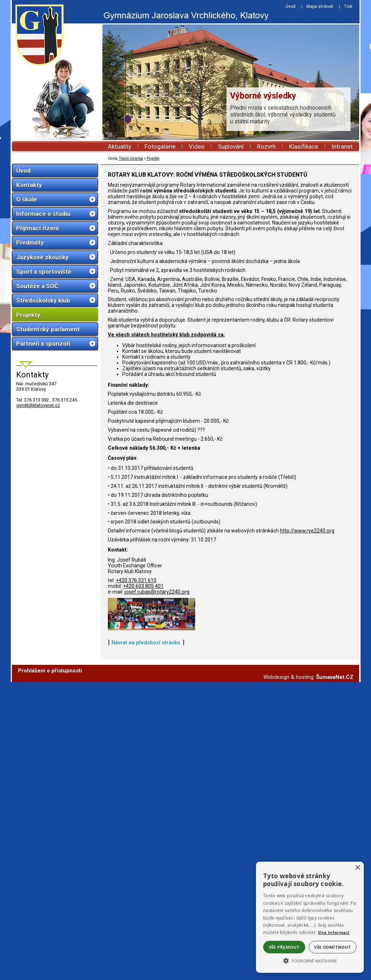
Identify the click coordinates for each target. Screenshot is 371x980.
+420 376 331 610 (136, 580)
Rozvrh (266, 146)
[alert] (310, 917)
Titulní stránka (131, 158)
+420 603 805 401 (143, 586)
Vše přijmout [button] (284, 947)
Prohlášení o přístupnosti (50, 739)
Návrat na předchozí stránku (146, 711)
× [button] (358, 868)
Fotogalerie (160, 146)
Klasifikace (304, 146)
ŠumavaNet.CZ (335, 745)
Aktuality (120, 146)
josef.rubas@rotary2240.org (157, 592)
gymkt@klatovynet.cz (38, 405)
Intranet (342, 146)
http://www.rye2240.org (307, 531)
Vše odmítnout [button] (333, 947)
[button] (310, 960)
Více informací (334, 932)
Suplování (231, 146)
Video (197, 146)
